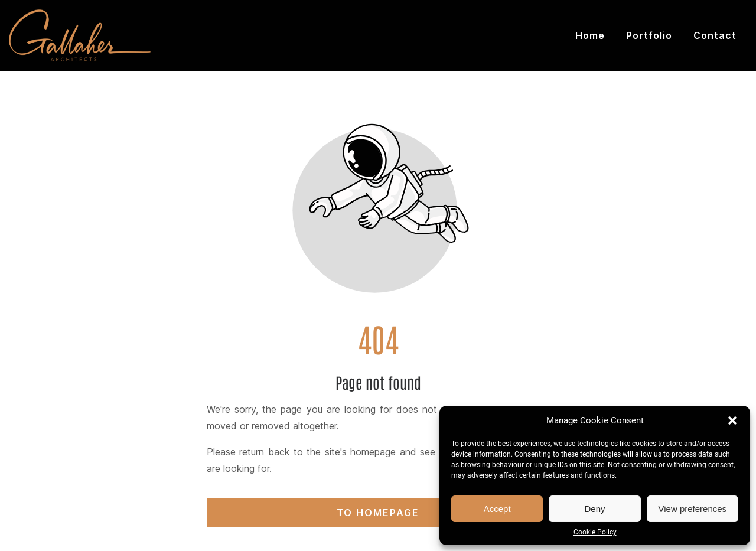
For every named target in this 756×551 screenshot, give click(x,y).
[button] (732, 420)
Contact (715, 35)
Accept (497, 509)
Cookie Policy (595, 532)
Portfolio (649, 35)
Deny (594, 509)
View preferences (693, 509)
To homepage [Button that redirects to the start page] (378, 513)
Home (590, 35)
